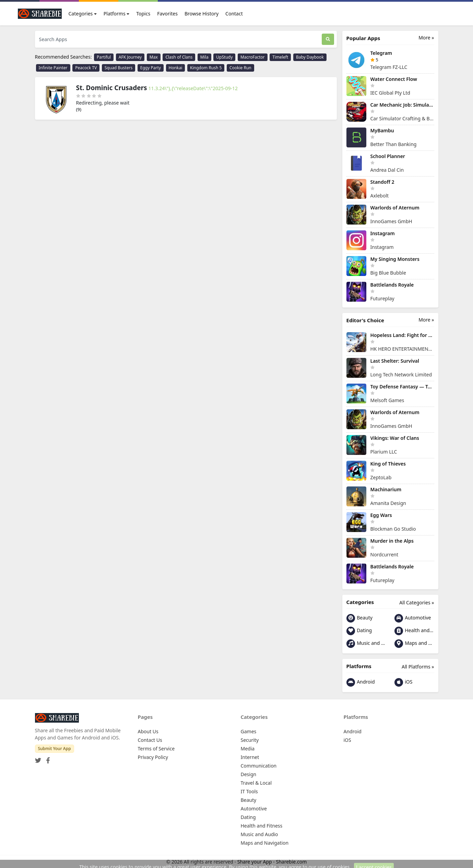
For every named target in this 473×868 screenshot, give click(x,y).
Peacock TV (86, 68)
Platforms (115, 14)
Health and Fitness (414, 631)
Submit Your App (55, 749)
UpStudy (224, 57)
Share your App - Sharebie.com (272, 862)
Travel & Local (256, 783)
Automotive (413, 618)
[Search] (328, 39)
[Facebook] (47, 758)
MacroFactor (253, 57)
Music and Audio (366, 644)
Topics (143, 14)
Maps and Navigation (414, 644)
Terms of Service (156, 749)
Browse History (202, 14)
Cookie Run (240, 68)
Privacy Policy (153, 757)
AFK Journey (130, 57)
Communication (259, 766)
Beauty (359, 618)
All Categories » (417, 602)
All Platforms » (418, 667)
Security (250, 740)
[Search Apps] (178, 39)
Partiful (104, 57)
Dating (359, 631)
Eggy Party (151, 68)
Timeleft (280, 57)
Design (249, 774)
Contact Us (150, 740)
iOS (404, 682)
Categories (81, 14)
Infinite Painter (53, 68)
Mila (204, 57)
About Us (148, 731)
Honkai (176, 68)
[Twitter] (38, 758)
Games (249, 731)
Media (248, 749)
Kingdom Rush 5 (206, 68)
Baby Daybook (310, 57)
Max (154, 57)
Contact (234, 14)
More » (426, 38)
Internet (250, 757)
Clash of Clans (179, 57)
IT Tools (249, 791)
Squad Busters (119, 68)
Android (361, 682)
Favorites (167, 14)
